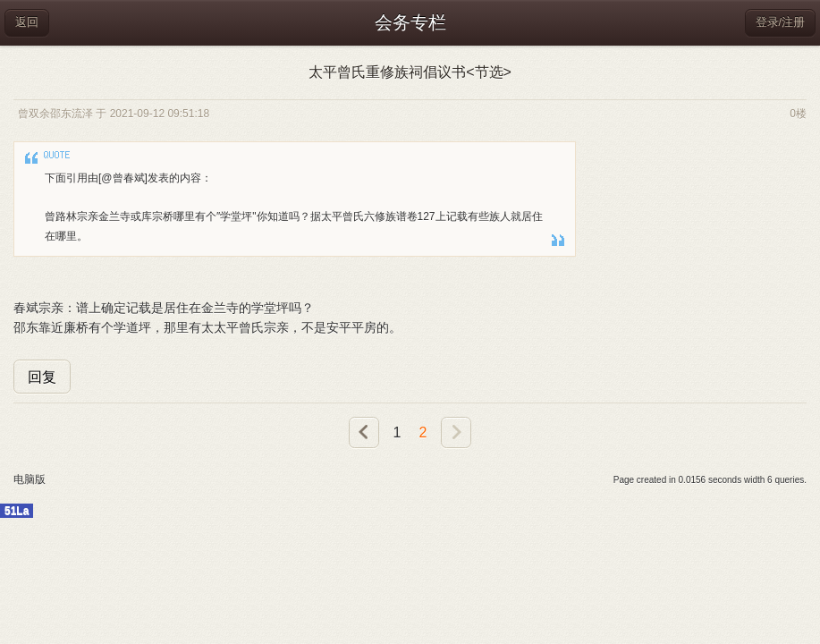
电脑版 (30, 479)
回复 (42, 377)
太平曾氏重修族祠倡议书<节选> (410, 72)
